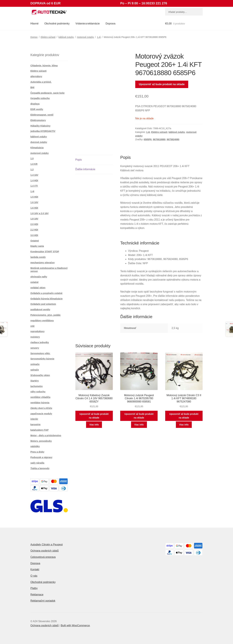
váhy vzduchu (38, 392)
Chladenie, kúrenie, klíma (44, 66)
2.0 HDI (34, 224)
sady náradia (37, 463)
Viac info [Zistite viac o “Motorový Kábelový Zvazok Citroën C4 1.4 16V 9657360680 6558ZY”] (94, 425)
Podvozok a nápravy (41, 457)
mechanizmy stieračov (42, 263)
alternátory (36, 76)
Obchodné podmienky (57, 24)
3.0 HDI (34, 235)
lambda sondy (38, 257)
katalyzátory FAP (39, 430)
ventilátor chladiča (40, 397)
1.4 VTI (34, 186)
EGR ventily (37, 109)
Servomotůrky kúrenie (42, 359)
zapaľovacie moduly (41, 414)
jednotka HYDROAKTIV (43, 131)
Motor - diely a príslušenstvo (46, 435)
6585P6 (148, 139)
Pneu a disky (37, 452)
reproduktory (37, 331)
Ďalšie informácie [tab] (85, 169)
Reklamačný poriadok (43, 601)
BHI (32, 87)
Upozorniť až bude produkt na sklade (162, 84)
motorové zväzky (85, 37)
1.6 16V (34, 202)
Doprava (111, 24)
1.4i (99, 37)
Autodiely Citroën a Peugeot (47, 545)
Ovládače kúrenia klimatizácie (46, 299)
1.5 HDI (34, 197)
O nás (34, 576)
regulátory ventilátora (42, 321)
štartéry (35, 381)
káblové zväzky (66, 37)
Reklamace (37, 595)
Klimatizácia (37, 148)
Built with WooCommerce (75, 625)
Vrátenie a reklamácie (88, 24)
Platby (34, 588)
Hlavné (34, 24)
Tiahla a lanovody (40, 468)
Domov (34, 37)
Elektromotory (38, 120)
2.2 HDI (34, 230)
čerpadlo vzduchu (40, 98)
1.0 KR (34, 164)
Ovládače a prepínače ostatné (46, 293)
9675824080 (173, 139)
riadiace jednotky (40, 342)
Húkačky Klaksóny (40, 126)
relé (32, 326)
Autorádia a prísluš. (41, 82)
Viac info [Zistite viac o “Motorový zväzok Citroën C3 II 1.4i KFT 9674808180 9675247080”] (184, 425)
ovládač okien (38, 288)
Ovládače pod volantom (43, 304)
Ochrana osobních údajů (44, 551)
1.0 (32, 158)
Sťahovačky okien (40, 375)
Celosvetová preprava (43, 557)
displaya (35, 104)
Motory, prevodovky (41, 441)
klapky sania (37, 246)
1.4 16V (34, 175)
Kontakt (35, 569)
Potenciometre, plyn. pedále (45, 315)
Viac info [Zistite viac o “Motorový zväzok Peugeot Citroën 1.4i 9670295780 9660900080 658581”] (139, 425)
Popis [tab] (79, 160)
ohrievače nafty (39, 277)
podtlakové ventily (40, 310)
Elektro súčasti (48, 37)
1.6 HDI (34, 208)
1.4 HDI (34, 181)
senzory (35, 348)
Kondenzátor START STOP (45, 252)
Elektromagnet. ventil (42, 115)
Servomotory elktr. (40, 353)
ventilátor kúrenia (40, 403)
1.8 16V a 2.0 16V (39, 213)
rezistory (35, 337)
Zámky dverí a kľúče (41, 408)
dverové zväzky (39, 142)
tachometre (36, 386)
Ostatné (35, 241)
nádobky (35, 446)
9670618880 (159, 139)
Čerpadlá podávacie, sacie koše (47, 93)
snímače (35, 364)
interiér (34, 419)
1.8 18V (34, 219)
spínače (35, 370)
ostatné (34, 282)
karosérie (35, 424)
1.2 (32, 169)
